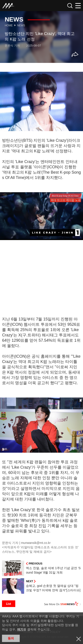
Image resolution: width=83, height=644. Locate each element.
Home (9, 25)
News (21, 25)
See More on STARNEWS (63, 604)
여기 (20, 629)
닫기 (79, 639)
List (9, 604)
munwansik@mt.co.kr (36, 543)
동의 (11, 638)
